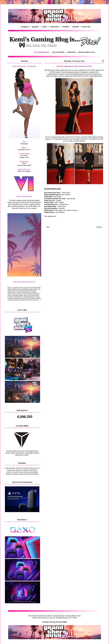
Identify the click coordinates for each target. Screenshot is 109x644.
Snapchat (35, 27)
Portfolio (66, 27)
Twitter (45, 27)
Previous (99, 227)
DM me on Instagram (24, 171)
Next (48, 227)
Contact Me (86, 27)
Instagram (25, 27)
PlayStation (55, 27)
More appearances (50, 216)
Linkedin (76, 27)
